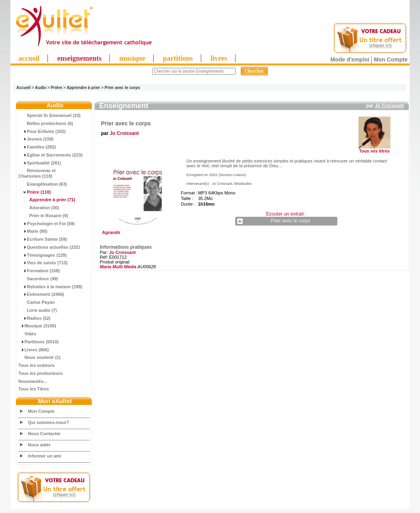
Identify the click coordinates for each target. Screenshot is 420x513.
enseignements (79, 58)
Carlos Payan (37, 302)
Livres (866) (34, 350)
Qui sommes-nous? (49, 422)
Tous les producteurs (41, 373)
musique (132, 58)
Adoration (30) (39, 208)
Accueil (24, 88)
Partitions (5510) (39, 342)
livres (219, 58)
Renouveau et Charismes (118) (37, 173)
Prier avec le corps (122, 88)
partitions (178, 58)
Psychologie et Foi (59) (47, 224)
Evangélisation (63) (43, 184)
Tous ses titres (374, 151)
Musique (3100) (37, 326)
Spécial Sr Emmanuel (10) (50, 115)
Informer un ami (45, 456)
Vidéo (27, 334)
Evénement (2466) (41, 294)
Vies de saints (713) (43, 263)
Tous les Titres (34, 389)
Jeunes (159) (36, 139)
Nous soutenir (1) (40, 357)
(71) (47, 200)
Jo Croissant (389, 106)
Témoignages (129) (43, 255)
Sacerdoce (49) (38, 279)
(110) (35, 192)
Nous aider (39, 445)
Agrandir (137, 230)
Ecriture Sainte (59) (43, 239)
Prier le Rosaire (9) (43, 216)
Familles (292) (37, 147)
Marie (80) (33, 231)
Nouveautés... (33, 381)
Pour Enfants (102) (42, 131)
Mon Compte (391, 59)
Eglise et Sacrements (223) (51, 155)
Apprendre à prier (83, 88)
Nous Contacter (44, 434)
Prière (56, 88)
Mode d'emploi (350, 59)
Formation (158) (39, 271)
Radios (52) (35, 318)
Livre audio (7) (38, 310)
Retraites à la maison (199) (50, 287)
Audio (41, 88)
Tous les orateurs (37, 365)
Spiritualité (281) (40, 163)
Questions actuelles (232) (49, 247)
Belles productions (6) (46, 123)
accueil (29, 58)
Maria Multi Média (118, 267)
